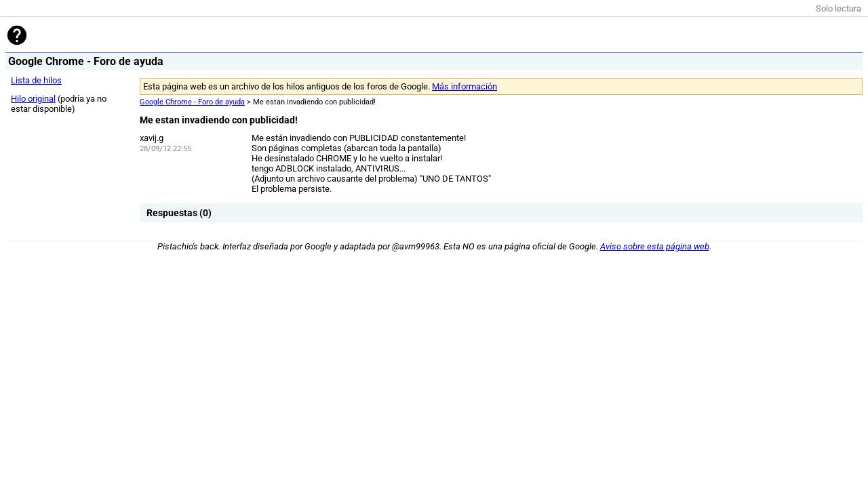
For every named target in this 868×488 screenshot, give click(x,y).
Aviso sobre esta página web (655, 246)
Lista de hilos (36, 80)
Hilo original (33, 99)
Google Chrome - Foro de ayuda (192, 102)
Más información (465, 86)
